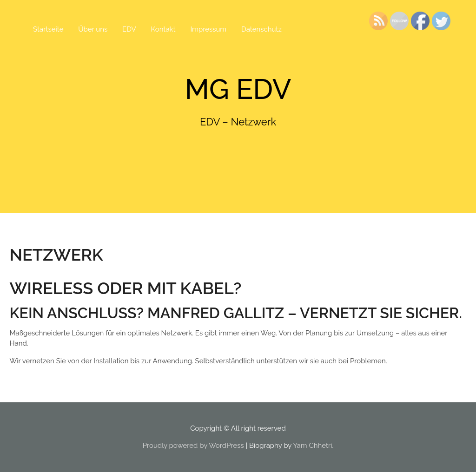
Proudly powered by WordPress (193, 446)
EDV (129, 29)
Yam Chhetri (312, 446)
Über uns (93, 29)
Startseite (48, 29)
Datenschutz (261, 29)
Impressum (208, 29)
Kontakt (163, 29)
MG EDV (238, 89)
